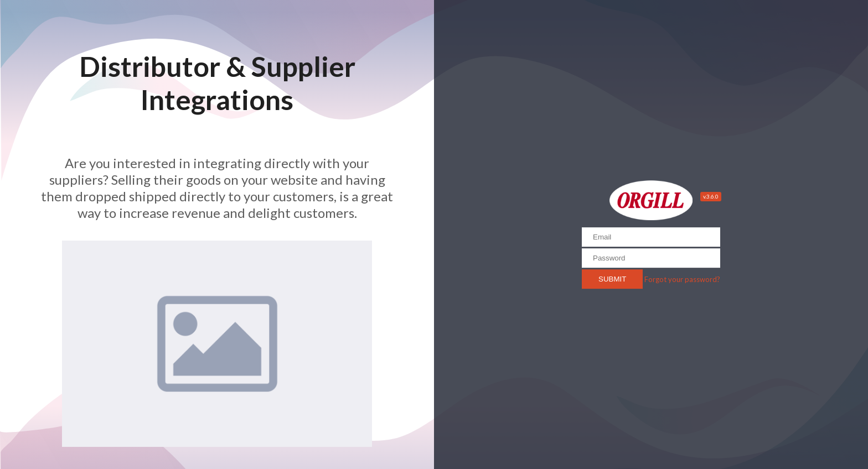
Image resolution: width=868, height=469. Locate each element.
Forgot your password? (682, 279)
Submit (612, 279)
